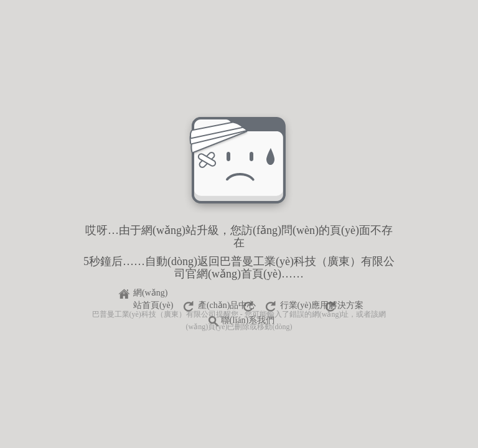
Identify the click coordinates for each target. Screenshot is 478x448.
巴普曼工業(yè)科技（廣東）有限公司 (154, 314)
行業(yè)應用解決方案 (322, 305)
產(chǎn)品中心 (227, 305)
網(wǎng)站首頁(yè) (153, 295)
